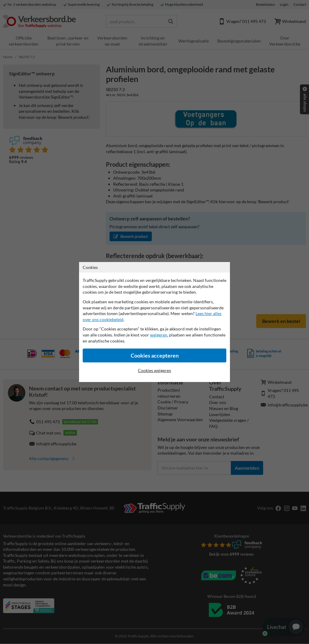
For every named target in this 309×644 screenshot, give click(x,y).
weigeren (159, 335)
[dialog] (154, 322)
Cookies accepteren (155, 356)
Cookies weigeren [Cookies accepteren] (154, 370)
